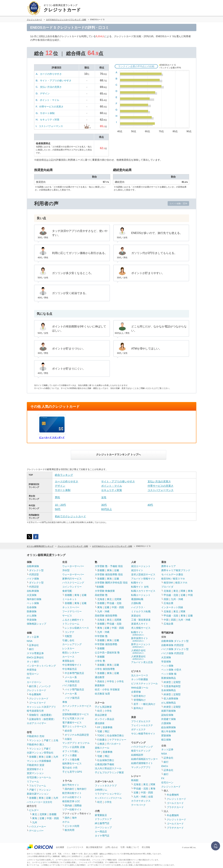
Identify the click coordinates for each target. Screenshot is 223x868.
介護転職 (136, 603)
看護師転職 (137, 599)
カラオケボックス (141, 801)
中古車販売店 (70, 669)
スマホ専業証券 (35, 653)
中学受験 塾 (101, 636)
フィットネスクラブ (106, 786)
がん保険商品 (169, 703)
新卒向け (138, 708)
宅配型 (68, 636)
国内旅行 (70, 789)
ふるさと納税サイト (73, 620)
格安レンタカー (71, 653)
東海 (41, 757)
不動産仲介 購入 (36, 744)
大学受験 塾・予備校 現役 (109, 566)
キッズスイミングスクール (108, 798)
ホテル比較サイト (72, 797)
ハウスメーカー (38, 827)
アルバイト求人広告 (142, 662)
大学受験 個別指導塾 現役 (109, 574)
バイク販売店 (70, 685)
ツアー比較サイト (72, 809)
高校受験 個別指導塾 (106, 616)
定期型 (177, 682)
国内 (67, 818)
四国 (166, 599)
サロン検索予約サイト (143, 734)
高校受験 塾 (101, 595)
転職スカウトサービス (143, 591)
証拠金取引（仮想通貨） (42, 719)
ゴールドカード (38, 703)
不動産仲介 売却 (36, 736)
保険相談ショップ (37, 624)
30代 (104, 505)
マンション (35, 740)
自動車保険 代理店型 (172, 645)
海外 (74, 818)
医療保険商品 (169, 678)
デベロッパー (36, 831)
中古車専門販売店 (74, 673)
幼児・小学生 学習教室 (107, 690)
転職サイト (137, 583)
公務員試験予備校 (104, 764)
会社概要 (60, 847)
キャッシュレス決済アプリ (41, 707)
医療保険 (32, 611)
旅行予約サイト (71, 785)
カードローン (34, 682)
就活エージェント (141, 566)
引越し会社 (68, 640)
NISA (30, 641)
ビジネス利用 (72, 826)
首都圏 (33, 757)
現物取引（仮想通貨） (41, 715)
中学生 (111, 681)
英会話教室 (101, 715)
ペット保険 (33, 603)
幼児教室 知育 (102, 694)
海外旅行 (82, 789)
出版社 (68, 739)
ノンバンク (45, 686)
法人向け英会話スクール (108, 768)
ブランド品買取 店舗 (74, 747)
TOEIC (101, 735)
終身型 (167, 682)
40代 (150, 505)
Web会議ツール (140, 688)
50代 (58, 509)
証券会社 (34, 645)
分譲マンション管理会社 (40, 753)
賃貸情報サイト (35, 769)
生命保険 (32, 607)
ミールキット (70, 599)
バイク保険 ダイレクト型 (175, 649)
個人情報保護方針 (94, 847)
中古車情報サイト (72, 665)
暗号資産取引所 (35, 711)
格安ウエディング (141, 751)
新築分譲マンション (38, 794)
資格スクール (102, 748)
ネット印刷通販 (140, 679)
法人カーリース (140, 675)
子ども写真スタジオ (73, 718)
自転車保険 (33, 591)
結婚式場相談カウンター (144, 759)
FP (99, 727)
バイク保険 (33, 579)
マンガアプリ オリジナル (76, 743)
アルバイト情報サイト (143, 579)
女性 (104, 497)
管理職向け (140, 700)
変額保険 (166, 735)
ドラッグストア (103, 819)
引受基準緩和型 (172, 686)
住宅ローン (33, 674)
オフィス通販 (70, 755)
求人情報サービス (141, 628)
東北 (35, 814)
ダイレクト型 (36, 570)
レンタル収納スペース (77, 628)
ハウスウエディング (142, 747)
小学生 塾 (100, 661)
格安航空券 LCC (71, 801)
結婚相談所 (137, 755)
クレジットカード (37, 690)
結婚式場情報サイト (142, 763)
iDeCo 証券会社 (35, 657)
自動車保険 (33, 566)
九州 (56, 757)
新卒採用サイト (140, 639)
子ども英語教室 (103, 707)
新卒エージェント (141, 645)
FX (28, 678)
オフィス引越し (71, 751)
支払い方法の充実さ (51, 87)
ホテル (66, 822)
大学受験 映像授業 (105, 591)
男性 (57, 497)
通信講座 (100, 723)
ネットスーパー (71, 607)
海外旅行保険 (34, 599)
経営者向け (140, 696)
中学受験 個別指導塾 (106, 644)
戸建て (47, 740)
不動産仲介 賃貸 (36, 765)
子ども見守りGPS (72, 772)
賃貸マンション (35, 773)
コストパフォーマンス (51, 126)
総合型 (68, 731)
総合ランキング (64, 475)
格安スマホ (181, 583)
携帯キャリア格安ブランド (176, 570)
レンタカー (68, 648)
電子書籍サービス (72, 723)
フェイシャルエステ (142, 725)
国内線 (68, 805)
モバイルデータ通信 (172, 574)
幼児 (100, 711)
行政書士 (102, 740)
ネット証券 (33, 637)
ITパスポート (114, 744)
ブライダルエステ (141, 721)
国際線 (78, 805)
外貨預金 (32, 670)
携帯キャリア (169, 566)
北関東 (43, 814)
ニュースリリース (75, 847)
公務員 (101, 744)
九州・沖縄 (103, 611)
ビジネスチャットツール (144, 683)
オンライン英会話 (104, 719)
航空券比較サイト (72, 793)
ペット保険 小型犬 (171, 670)
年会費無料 (35, 694)
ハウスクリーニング (73, 583)
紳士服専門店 (102, 823)
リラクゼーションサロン (108, 794)
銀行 (31, 649)
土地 (56, 740)
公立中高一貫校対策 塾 (107, 653)
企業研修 (136, 692)
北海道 (101, 599)
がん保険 (32, 616)
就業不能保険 (169, 711)
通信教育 (100, 677)
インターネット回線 (172, 607)
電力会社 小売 (70, 768)
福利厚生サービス (72, 763)
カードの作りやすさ (51, 74)
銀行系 (33, 686)
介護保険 (166, 723)
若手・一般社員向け (144, 704)
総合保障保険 (169, 727)
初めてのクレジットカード (70, 516)
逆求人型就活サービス (143, 574)
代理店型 (34, 574)
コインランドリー (72, 587)
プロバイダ (167, 587)
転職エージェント (141, 595)
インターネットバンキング (41, 666)
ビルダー (34, 810)
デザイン (45, 93)
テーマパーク (138, 805)
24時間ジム (101, 790)
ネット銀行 (33, 662)
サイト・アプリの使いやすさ (56, 81)
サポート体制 (47, 113)
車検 (65, 702)
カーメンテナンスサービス (77, 706)
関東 (153, 784)
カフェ (66, 710)
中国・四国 (53, 818)
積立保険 (166, 740)
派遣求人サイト (140, 624)
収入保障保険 (171, 699)
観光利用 (70, 830)
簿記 (107, 731)
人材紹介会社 (138, 651)
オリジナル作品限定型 (77, 735)
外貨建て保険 (169, 719)
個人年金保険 (169, 731)
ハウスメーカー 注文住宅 (40, 802)
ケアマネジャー (118, 740)
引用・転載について (130, 847)
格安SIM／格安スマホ (173, 579)
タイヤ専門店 (102, 836)
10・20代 (60, 505)
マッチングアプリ (141, 767)
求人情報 (146, 847)
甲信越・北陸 (114, 603)
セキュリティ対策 (50, 120)
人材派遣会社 (138, 657)
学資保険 (32, 620)
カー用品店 (101, 832)
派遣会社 (136, 616)
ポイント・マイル (49, 100)
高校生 (101, 681)
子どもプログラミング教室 (109, 772)
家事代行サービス (72, 579)
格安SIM (168, 583)
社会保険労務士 (116, 735)
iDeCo (165, 766)
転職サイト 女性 (140, 587)
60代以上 (107, 509)
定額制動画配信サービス (76, 714)
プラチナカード (175, 807)
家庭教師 (100, 685)
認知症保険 (167, 715)
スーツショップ (103, 827)
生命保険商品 (169, 690)
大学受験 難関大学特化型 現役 (111, 583)
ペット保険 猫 (169, 674)
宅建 (100, 731)
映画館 (135, 780)
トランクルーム (71, 624)
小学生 (120, 681)
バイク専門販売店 (74, 690)
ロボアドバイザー (37, 723)
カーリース (68, 657)
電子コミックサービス (74, 727)
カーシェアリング (72, 644)
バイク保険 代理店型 (172, 653)
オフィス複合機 (71, 759)
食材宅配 (67, 591)
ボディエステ (138, 729)
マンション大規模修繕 (39, 761)
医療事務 (108, 727)
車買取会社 (68, 661)
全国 (151, 797)
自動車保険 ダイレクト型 (175, 641)
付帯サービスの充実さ (51, 107)
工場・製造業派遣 (141, 620)
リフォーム (33, 781)
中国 (190, 595)
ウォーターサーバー (73, 566)
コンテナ (70, 632)
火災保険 (32, 595)
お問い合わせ (112, 847)
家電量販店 (101, 815)
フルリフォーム (38, 786)
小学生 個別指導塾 (105, 669)
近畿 (48, 757)
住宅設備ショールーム (39, 777)
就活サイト (137, 570)
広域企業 (169, 603)
